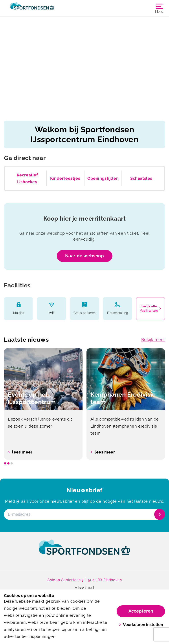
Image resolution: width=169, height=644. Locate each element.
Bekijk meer (153, 340)
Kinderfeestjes (65, 178)
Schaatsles (141, 178)
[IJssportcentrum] (44, 8)
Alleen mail (84, 587)
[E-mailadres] (84, 514)
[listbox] (84, 404)
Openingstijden (103, 178)
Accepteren (141, 611)
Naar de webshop (85, 256)
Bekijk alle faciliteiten (151, 308)
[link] (84, 551)
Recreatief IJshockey (27, 179)
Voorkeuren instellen (141, 625)
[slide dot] (5, 463)
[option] (43, 404)
